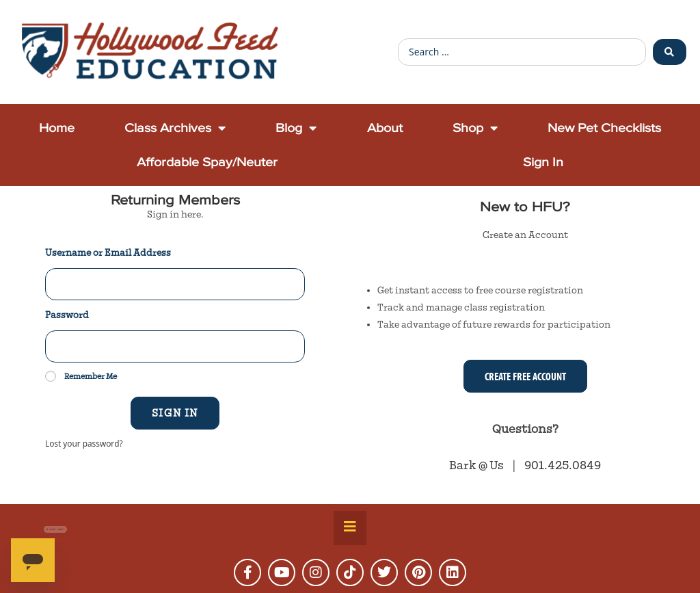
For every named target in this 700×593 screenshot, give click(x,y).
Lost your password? (84, 443)
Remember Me (81, 376)
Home (57, 128)
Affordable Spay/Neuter (207, 162)
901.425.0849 (563, 465)
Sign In (543, 162)
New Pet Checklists (604, 128)
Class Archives (175, 128)
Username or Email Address (108, 253)
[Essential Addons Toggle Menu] (350, 528)
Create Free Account (525, 376)
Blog (296, 128)
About (385, 128)
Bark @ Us (477, 465)
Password (67, 315)
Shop (475, 128)
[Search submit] (670, 52)
